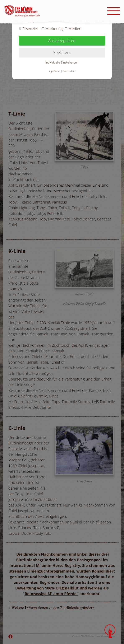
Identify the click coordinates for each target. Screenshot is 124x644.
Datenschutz (69, 71)
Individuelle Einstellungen (62, 62)
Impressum (54, 71)
